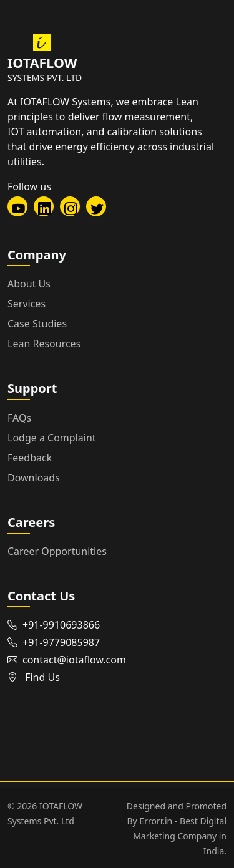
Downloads (34, 478)
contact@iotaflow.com (74, 660)
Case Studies (37, 324)
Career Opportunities (57, 551)
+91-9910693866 (61, 625)
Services (27, 304)
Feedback (30, 458)
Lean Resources (44, 344)
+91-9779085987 (61, 642)
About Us (29, 284)
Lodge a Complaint (52, 438)
